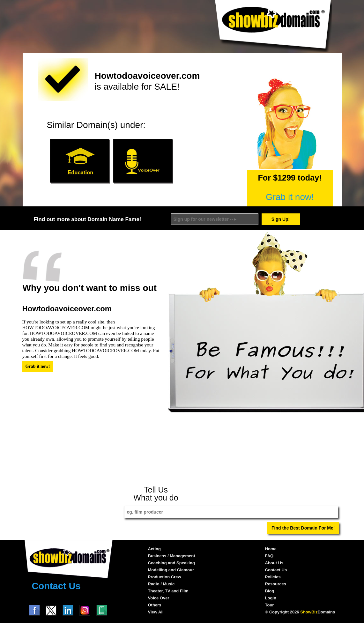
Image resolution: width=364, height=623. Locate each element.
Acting (154, 549)
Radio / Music (161, 584)
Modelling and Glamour (171, 570)
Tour (270, 605)
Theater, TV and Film (168, 591)
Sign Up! (281, 219)
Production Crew (165, 577)
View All (156, 612)
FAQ (269, 556)
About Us (274, 563)
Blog (270, 591)
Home (271, 549)
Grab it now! (290, 197)
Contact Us (56, 586)
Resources (276, 584)
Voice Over (159, 598)
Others (155, 605)
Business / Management (172, 556)
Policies (273, 577)
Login (271, 598)
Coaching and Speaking (171, 563)
